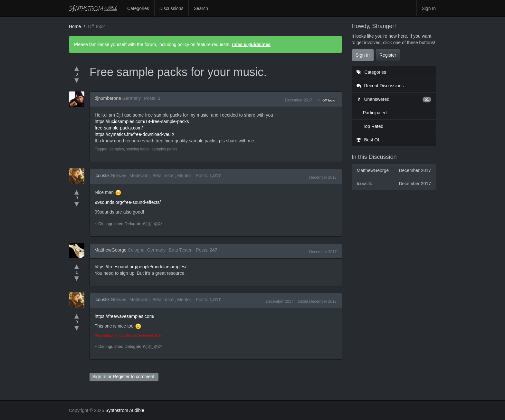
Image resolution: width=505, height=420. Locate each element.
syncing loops (138, 149)
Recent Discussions (380, 86)
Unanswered (394, 99)
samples (117, 149)
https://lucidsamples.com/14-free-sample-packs (142, 121)
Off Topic (329, 100)
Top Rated (373, 126)
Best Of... (370, 140)
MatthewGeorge (110, 250)
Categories (138, 8)
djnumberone (108, 98)
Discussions (172, 8)
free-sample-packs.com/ (119, 128)
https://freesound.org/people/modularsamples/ (141, 267)
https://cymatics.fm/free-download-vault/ (134, 134)
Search (201, 8)
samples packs (164, 149)
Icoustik (102, 176)
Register (121, 377)
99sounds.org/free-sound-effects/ (128, 202)
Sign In (429, 8)
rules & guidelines (251, 44)
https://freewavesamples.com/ (124, 316)
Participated (375, 113)
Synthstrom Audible (93, 8)
